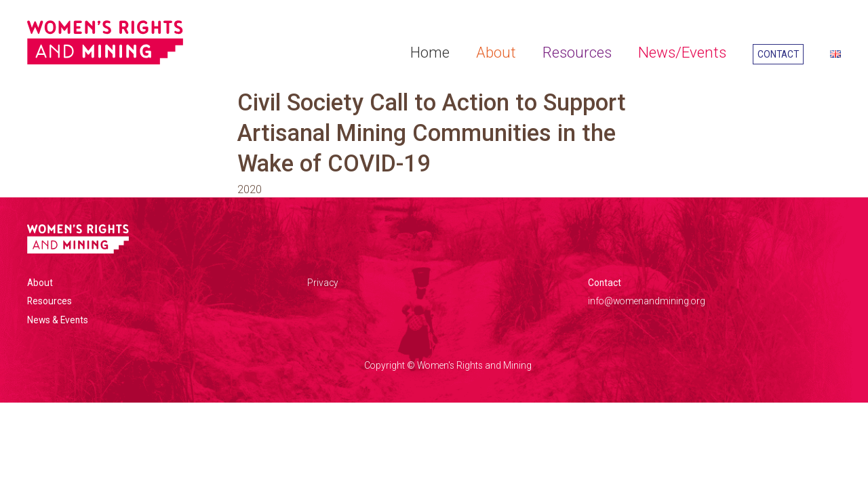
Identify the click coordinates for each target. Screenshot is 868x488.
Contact (778, 54)
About (496, 52)
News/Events (682, 52)
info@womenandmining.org (647, 301)
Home (430, 52)
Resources (577, 52)
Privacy (323, 283)
